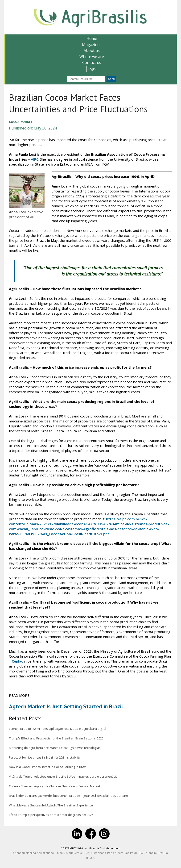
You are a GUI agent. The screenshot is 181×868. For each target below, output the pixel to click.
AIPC (35, 159)
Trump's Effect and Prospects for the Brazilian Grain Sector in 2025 (56, 738)
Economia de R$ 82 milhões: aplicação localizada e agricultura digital (58, 729)
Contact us (92, 63)
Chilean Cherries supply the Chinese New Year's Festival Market (55, 786)
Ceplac (17, 661)
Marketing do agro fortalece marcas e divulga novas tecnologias (55, 748)
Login (92, 69)
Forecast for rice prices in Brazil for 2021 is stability (45, 757)
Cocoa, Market (21, 122)
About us (92, 50)
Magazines (92, 45)
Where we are (92, 57)
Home (92, 38)
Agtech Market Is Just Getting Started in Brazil (66, 706)
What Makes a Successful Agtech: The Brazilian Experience (51, 805)
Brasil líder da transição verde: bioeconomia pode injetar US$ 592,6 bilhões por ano (68, 796)
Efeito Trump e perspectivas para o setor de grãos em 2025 (51, 815)
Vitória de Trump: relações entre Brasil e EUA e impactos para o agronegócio (63, 776)
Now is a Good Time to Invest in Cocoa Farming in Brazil (48, 767)
